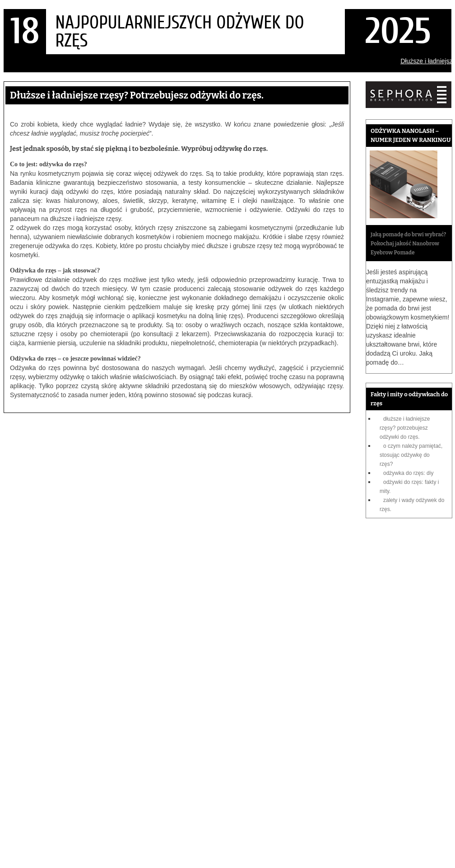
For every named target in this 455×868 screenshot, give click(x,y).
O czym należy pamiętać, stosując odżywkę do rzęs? (411, 455)
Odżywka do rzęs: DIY (408, 473)
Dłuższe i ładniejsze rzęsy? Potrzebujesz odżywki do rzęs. (405, 428)
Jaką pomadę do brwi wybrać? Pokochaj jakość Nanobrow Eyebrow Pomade (408, 244)
